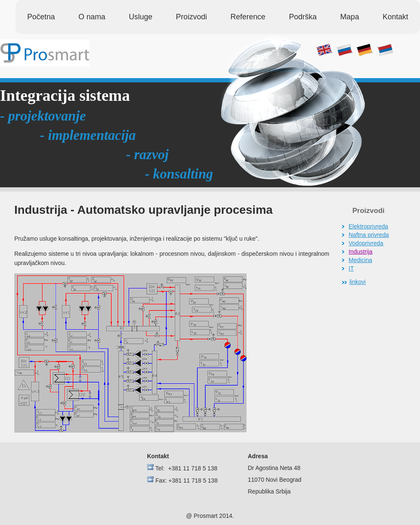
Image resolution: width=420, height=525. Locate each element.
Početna (41, 17)
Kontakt (395, 17)
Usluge (141, 17)
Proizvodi (192, 17)
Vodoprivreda (366, 243)
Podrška (303, 17)
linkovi (358, 282)
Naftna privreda (369, 235)
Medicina (360, 260)
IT (351, 268)
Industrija (361, 252)
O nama (92, 17)
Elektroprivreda (368, 226)
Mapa (350, 17)
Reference (248, 17)
